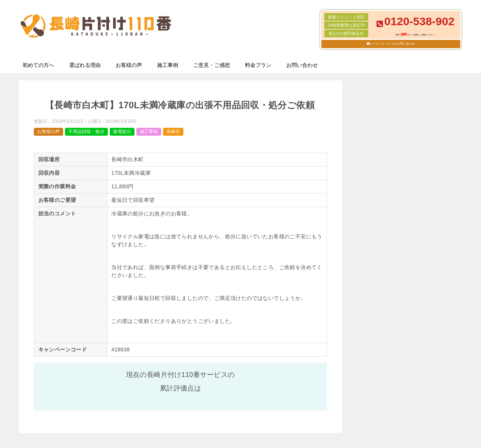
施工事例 (168, 65)
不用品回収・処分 (86, 132)
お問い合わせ (302, 65)
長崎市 (173, 132)
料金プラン (258, 65)
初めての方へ (38, 65)
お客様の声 (129, 65)
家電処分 (122, 132)
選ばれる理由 (85, 65)
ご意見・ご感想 (212, 65)
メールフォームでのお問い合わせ (392, 44)
